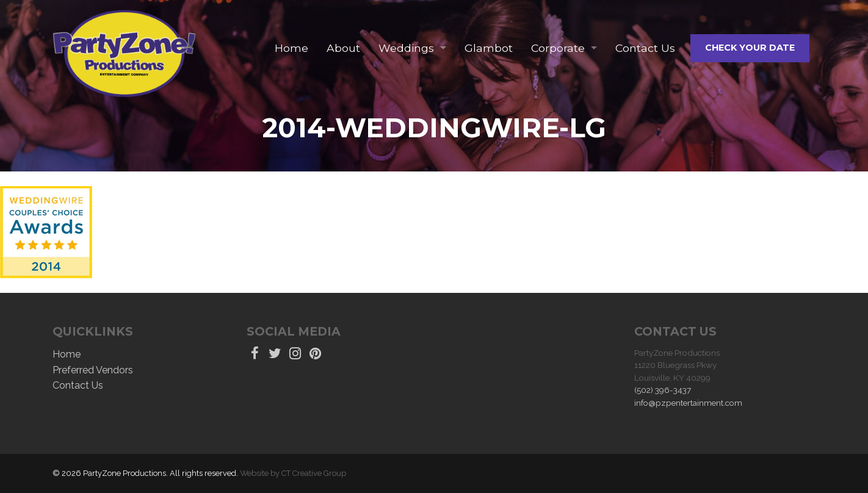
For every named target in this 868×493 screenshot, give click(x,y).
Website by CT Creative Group (293, 473)
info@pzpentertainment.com (688, 403)
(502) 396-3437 (663, 390)
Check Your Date (750, 48)
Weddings (406, 48)
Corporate (558, 48)
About (343, 48)
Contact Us (645, 48)
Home (291, 48)
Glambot (489, 48)
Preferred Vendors (93, 370)
